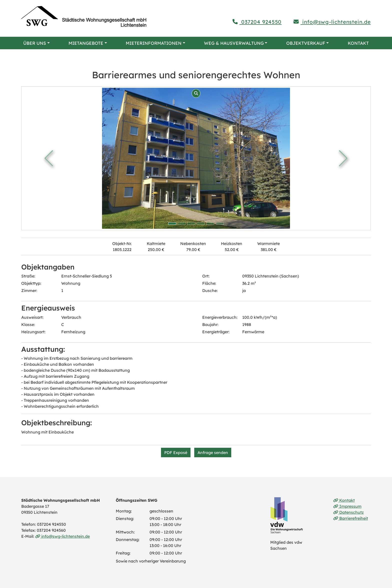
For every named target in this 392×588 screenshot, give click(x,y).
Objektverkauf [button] (306, 43)
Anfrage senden (213, 452)
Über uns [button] (35, 43)
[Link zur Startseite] (84, 16)
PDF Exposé (176, 452)
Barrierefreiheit (351, 518)
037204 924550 (257, 22)
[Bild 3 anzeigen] (201, 223)
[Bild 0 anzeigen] (172, 223)
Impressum (347, 506)
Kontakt (358, 43)
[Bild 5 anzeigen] (220, 223)
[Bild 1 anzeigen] (182, 223)
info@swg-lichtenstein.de (332, 22)
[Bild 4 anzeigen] (210, 223)
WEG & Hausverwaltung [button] (234, 43)
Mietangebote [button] (86, 43)
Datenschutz (348, 512)
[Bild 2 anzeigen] (191, 223)
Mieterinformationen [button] (154, 43)
